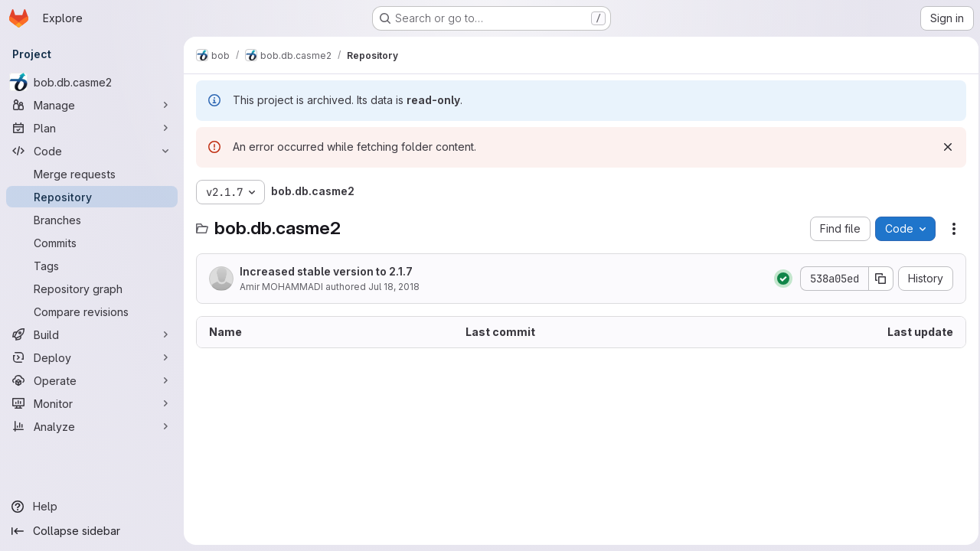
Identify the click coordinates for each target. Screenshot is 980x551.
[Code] (92, 151)
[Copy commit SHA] (877, 279)
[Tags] (92, 266)
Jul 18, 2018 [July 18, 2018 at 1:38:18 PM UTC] (394, 287)
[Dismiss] (943, 147)
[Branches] (92, 220)
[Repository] (92, 197)
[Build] (92, 334)
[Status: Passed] (779, 279)
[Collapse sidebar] (92, 531)
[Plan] (92, 128)
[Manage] (92, 105)
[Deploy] (92, 357)
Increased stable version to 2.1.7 (326, 271)
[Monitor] (92, 403)
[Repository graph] (92, 289)
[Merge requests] (92, 174)
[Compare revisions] (92, 311)
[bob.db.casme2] (92, 82)
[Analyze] (92, 426)
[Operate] (92, 380)
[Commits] (92, 243)
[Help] (92, 507)
